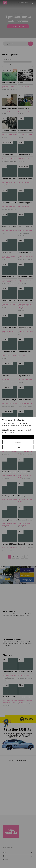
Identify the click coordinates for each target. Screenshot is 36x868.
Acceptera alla (18, 437)
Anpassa (18, 442)
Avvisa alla (18, 447)
